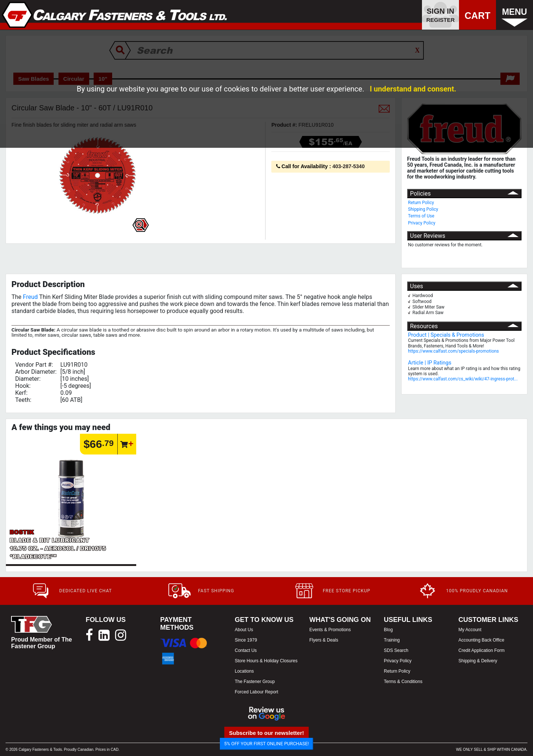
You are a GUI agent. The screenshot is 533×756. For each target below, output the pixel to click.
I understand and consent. (413, 89)
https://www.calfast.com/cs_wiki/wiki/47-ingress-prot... (463, 379)
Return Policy (421, 203)
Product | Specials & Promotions (446, 335)
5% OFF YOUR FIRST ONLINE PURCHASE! (267, 744)
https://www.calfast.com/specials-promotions (453, 351)
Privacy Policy (422, 223)
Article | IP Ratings (430, 363)
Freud (30, 297)
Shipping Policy (423, 209)
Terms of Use (421, 216)
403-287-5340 (348, 166)
